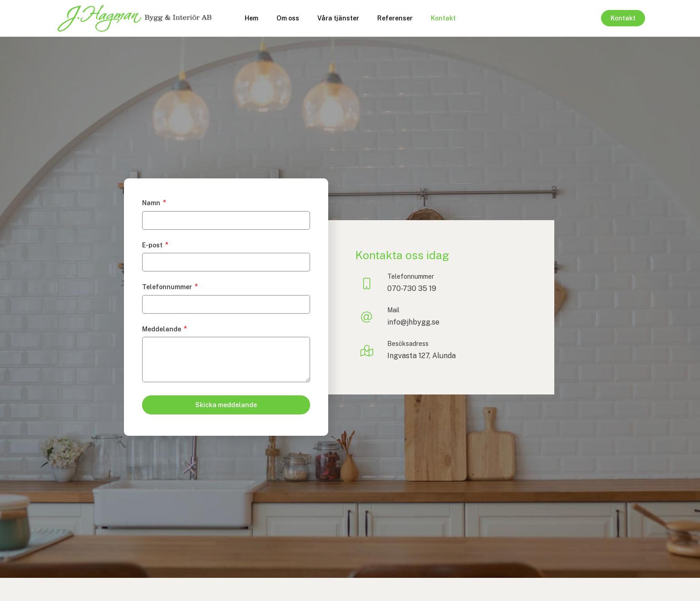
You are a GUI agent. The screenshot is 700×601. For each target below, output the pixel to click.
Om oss (288, 18)
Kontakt (443, 18)
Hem (251, 18)
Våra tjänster (338, 18)
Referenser (395, 18)
